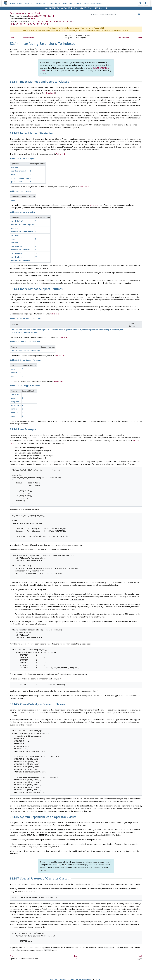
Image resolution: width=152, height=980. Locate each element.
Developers (67, 3)
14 (53, 16)
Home (13, 3)
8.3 (17, 24)
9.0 (73, 21)
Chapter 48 (51, 92)
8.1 (25, 24)
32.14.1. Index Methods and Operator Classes (39, 81)
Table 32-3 (84, 185)
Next (140, 38)
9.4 (55, 21)
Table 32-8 (58, 379)
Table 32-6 (63, 335)
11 (39, 21)
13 (31, 21)
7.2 (42, 24)
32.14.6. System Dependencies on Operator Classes (43, 811)
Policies (54, 971)
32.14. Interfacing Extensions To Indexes (43, 43)
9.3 (60, 21)
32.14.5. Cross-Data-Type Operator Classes (38, 699)
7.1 (47, 24)
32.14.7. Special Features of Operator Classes (39, 872)
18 (37, 16)
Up (76, 950)
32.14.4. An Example (23, 427)
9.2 (64, 21)
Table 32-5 (55, 311)
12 (35, 21)
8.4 (12, 24)
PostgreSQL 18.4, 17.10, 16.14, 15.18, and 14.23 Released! (82, 8)
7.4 (34, 24)
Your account (97, 3)
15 (49, 16)
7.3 (38, 24)
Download (29, 3)
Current (31, 16)
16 (45, 16)
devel (33, 19)
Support (77, 3)
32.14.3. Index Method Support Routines (36, 286)
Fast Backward (29, 38)
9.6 (47, 21)
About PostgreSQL (84, 971)
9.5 (51, 21)
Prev (12, 38)
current (65, 31)
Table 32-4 (94, 203)
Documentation (42, 3)
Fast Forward (123, 38)
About (20, 3)
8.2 (21, 24)
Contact (98, 971)
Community (55, 3)
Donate (86, 3)
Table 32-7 (59, 353)
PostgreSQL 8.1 (33, 13)
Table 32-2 (61, 152)
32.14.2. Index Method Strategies (31, 132)
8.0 (30, 24)
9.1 (68, 21)
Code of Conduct (67, 971)
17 (41, 16)
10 (43, 21)
